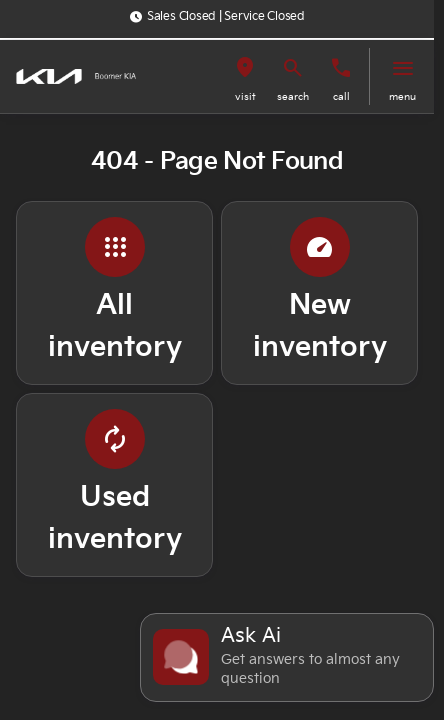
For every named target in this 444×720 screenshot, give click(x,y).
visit (245, 97)
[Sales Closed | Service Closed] (217, 17)
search (293, 97)
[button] (245, 76)
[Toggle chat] (287, 657)
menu (402, 97)
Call (341, 97)
